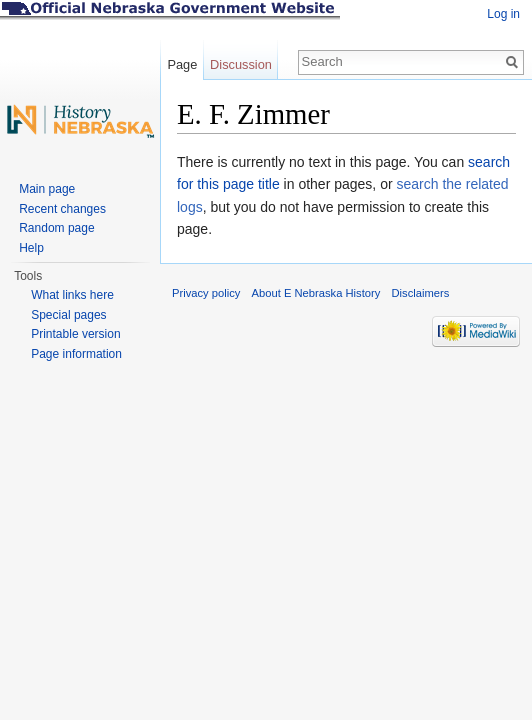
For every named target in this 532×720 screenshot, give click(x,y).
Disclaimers (420, 293)
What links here (72, 295)
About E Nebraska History (316, 293)
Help (31, 248)
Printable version (75, 334)
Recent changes (62, 209)
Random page (56, 228)
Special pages (68, 315)
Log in (503, 14)
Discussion (241, 64)
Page (182, 64)
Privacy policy (206, 293)
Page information (76, 354)
